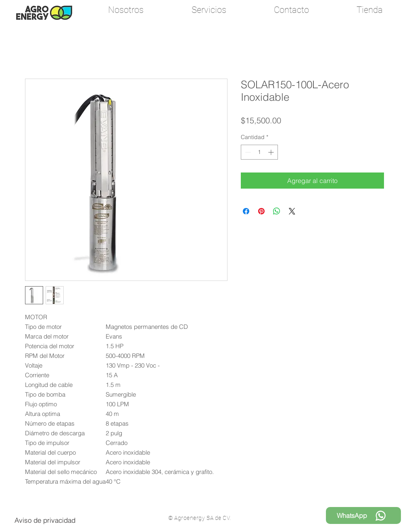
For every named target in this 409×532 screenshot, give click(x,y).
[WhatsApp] (363, 515)
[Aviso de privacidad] (45, 520)
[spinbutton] (259, 152)
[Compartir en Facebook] (246, 211)
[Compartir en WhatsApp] (277, 211)
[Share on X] (292, 211)
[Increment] (272, 152)
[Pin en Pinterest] (261, 211)
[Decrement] (247, 152)
